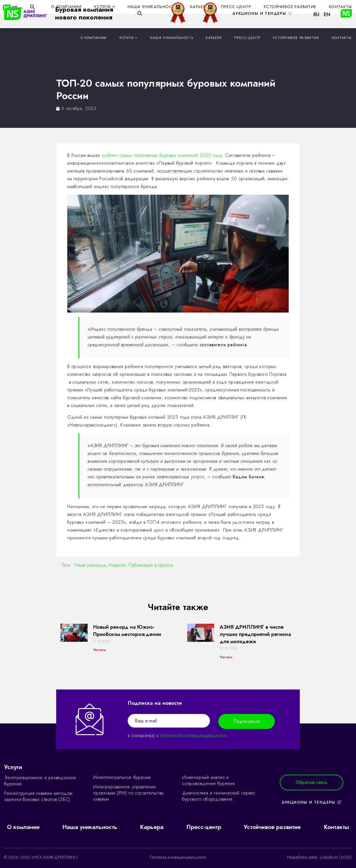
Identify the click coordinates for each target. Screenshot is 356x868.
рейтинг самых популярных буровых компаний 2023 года (162, 155)
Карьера (214, 38)
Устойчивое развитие (296, 38)
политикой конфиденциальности (194, 736)
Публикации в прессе (151, 565)
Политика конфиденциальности (178, 857)
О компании (94, 38)
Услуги (128, 38)
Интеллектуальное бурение (122, 777)
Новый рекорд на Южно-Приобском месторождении (127, 631)
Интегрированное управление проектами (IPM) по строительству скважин (128, 793)
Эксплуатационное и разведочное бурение (40, 781)
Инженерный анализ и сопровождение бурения (208, 780)
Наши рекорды (90, 565)
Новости (117, 565)
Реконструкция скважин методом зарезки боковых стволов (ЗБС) (38, 796)
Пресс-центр (247, 38)
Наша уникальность (172, 38)
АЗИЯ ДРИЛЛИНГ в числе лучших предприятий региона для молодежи (255, 634)
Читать (100, 650)
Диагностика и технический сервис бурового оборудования (219, 796)
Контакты (342, 38)
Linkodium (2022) (336, 857)
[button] (262, 14)
